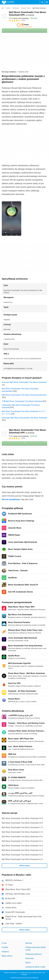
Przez (19, 18)
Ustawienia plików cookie (35, 967)
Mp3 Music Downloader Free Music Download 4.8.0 (22, 823)
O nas (4, 943)
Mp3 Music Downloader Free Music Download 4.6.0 (22, 846)
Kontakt (5, 947)
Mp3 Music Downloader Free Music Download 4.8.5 (22, 818)
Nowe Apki (30, 958)
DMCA (28, 963)
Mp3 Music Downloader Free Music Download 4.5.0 (22, 855)
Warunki (29, 943)
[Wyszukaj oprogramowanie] (42, 2)
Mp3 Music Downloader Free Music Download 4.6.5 (22, 837)
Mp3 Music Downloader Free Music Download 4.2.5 (22, 859)
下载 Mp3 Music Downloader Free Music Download (22, 401)
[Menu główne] (47, 2)
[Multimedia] (16, 8)
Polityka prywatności (34, 954)
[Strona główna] (3, 8)
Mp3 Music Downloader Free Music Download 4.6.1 (22, 841)
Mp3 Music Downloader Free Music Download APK (28, 431)
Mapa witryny (7, 956)
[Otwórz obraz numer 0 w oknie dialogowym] (12, 219)
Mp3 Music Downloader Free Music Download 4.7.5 (22, 827)
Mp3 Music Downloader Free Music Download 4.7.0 (22, 832)
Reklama (5, 952)
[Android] (8, 8)
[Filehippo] (8, 2)
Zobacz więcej (24, 866)
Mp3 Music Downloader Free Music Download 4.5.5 (22, 850)
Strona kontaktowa (11, 499)
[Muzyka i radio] (26, 8)
